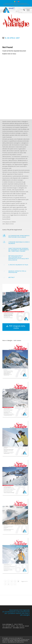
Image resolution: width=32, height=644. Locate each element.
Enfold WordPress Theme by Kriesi (16, 642)
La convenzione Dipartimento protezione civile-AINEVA (19, 236)
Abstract (12, 277)
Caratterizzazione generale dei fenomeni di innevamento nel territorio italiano (19, 250)
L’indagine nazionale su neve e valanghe (19, 243)
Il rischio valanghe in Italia (18, 265)
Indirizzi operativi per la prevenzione (17, 272)
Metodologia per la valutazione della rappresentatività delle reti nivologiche (19, 258)
